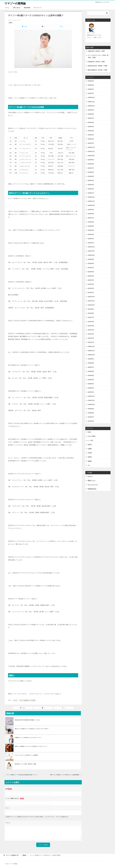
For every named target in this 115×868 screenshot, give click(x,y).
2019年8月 (91, 413)
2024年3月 (91, 185)
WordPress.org (92, 489)
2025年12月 (91, 97)
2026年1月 (91, 93)
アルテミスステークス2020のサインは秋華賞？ (27, 755)
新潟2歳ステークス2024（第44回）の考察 (25, 764)
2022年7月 (91, 268)
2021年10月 (91, 305)
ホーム (7, 8)
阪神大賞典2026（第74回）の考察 (98, 70)
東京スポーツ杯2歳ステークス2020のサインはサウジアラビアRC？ (32, 729)
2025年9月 (91, 110)
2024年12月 (91, 147)
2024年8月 (91, 164)
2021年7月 (91, 317)
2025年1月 (91, 143)
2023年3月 (91, 234)
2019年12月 (91, 396)
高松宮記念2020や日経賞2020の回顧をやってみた (27, 720)
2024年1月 (91, 193)
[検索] (98, 13)
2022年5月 (91, 276)
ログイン (90, 476)
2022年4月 (91, 280)
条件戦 (90, 457)
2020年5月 (91, 375)
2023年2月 (91, 239)
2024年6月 (91, 172)
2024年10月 (91, 156)
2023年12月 (91, 197)
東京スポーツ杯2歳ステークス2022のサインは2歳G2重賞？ (65, 775)
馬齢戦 (11, 23)
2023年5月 (91, 226)
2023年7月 (91, 218)
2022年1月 (91, 292)
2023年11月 (91, 201)
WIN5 (89, 432)
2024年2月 (91, 189)
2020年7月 (91, 367)
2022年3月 (91, 284)
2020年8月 (91, 363)
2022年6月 (91, 272)
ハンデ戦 (90, 440)
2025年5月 (91, 127)
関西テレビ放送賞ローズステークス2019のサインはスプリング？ (31, 746)
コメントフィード (93, 485)
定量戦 (90, 449)
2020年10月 (91, 355)
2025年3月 (91, 135)
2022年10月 (91, 255)
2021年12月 (91, 297)
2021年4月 (91, 330)
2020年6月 (91, 371)
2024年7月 (91, 168)
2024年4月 (91, 180)
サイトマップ (38, 8)
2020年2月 (91, 388)
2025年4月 (91, 131)
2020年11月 (91, 351)
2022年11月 (91, 251)
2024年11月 (91, 151)
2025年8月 (91, 114)
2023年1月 (91, 243)
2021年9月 (91, 309)
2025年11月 (91, 102)
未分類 (90, 453)
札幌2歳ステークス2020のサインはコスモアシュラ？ (28, 738)
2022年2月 (91, 288)
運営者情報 (27, 8)
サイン (16, 700)
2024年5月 (91, 176)
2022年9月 (91, 259)
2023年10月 (91, 205)
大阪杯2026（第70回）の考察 (96, 51)
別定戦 (90, 445)
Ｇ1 (89, 465)
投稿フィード (92, 480)
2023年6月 (91, 222)
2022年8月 (91, 263)
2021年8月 (91, 313)
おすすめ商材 (92, 436)
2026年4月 (91, 81)
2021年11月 (91, 301)
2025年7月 (91, 118)
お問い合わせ (17, 8)
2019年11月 (91, 400)
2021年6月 (91, 322)
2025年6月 (91, 122)
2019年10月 (91, 404)
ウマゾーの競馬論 (15, 3)
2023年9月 (91, 210)
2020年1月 (91, 392)
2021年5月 (91, 326)
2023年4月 (91, 230)
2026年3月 (91, 85)
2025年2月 (91, 139)
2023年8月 (91, 214)
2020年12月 (91, 346)
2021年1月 (91, 342)
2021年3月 (91, 334)
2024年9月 (91, 160)
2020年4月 (91, 380)
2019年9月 (91, 409)
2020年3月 (91, 384)
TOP (12, 855)
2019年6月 (91, 421)
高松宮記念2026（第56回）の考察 (98, 66)
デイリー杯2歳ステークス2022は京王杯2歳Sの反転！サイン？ (22, 775)
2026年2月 (91, 89)
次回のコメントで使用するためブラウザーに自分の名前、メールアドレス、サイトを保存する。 (38, 817)
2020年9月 (91, 359)
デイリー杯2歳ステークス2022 (27, 700)
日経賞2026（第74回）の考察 (96, 62)
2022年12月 (91, 247)
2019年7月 (91, 417)
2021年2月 (91, 338)
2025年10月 (91, 106)
